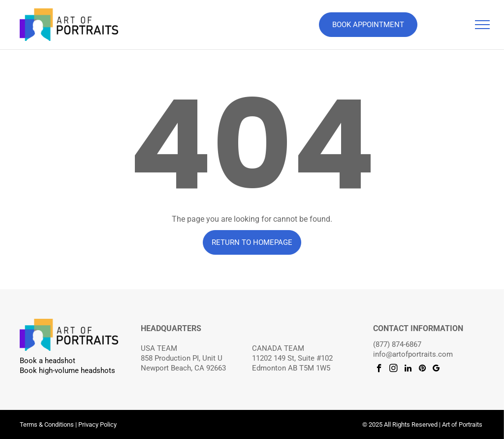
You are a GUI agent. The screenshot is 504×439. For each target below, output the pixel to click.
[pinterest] (422, 370)
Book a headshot (47, 361)
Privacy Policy (97, 424)
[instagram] (394, 370)
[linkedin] (408, 370)
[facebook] (379, 370)
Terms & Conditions (47, 424)
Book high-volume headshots (67, 371)
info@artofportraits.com (413, 354)
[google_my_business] (436, 370)
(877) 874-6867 (397, 344)
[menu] (482, 25)
